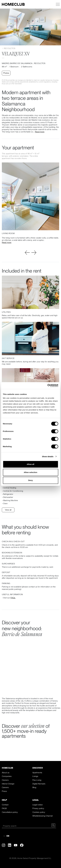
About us (6, 773)
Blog (34, 787)
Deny (30, 480)
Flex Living (37, 780)
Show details (48, 456)
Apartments (37, 773)
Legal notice (38, 805)
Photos (6, 73)
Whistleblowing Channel (43, 816)
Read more (40, 132)
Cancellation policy (10, 812)
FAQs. (13, 598)
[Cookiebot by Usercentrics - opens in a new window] (47, 386)
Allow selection (30, 472)
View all (8, 510)
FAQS (4, 808)
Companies (7, 776)
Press (4, 791)
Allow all (30, 464)
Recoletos (9, 48)
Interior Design (8, 784)
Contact (5, 805)
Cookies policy (39, 812)
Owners (5, 780)
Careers (5, 787)
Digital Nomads (39, 784)
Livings (35, 776)
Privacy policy (38, 808)
